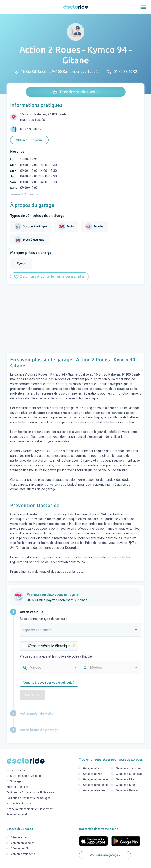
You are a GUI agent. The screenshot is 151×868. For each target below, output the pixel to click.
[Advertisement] (75, 319)
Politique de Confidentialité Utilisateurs (30, 793)
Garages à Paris (93, 768)
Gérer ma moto (20, 838)
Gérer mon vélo (20, 849)
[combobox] (80, 632)
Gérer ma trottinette (23, 854)
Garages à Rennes (127, 790)
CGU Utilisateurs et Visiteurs (24, 776)
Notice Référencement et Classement (30, 809)
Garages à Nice (125, 785)
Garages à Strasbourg (129, 774)
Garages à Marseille (95, 779)
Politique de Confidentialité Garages (29, 798)
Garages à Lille (125, 779)
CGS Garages (15, 782)
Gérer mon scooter (22, 843)
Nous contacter (16, 771)
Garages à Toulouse (128, 768)
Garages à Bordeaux (96, 785)
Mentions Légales (18, 787)
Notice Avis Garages (19, 804)
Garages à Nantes (94, 790)
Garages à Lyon (93, 774)
